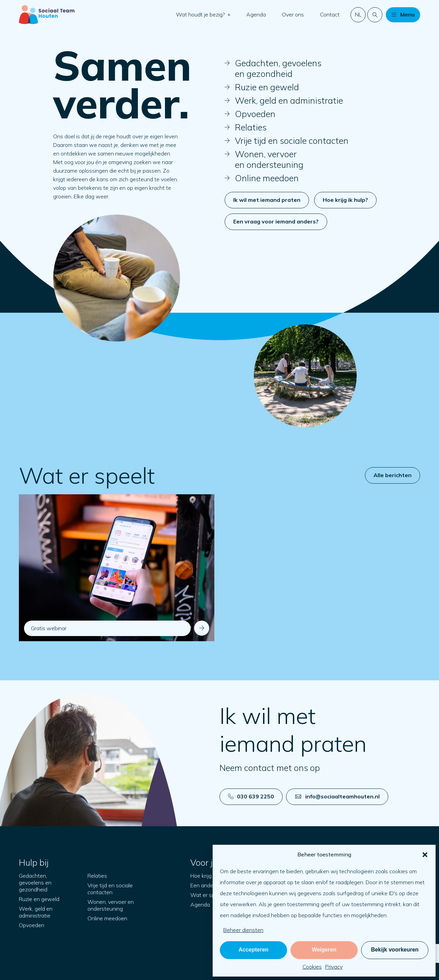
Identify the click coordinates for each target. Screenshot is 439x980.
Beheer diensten (243, 930)
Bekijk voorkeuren (395, 950)
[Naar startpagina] (47, 15)
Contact (330, 14)
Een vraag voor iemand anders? (276, 221)
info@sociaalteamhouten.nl (337, 796)
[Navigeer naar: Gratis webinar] (117, 568)
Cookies (312, 967)
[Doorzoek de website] (375, 15)
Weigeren (324, 950)
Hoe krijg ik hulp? (345, 200)
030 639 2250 (251, 796)
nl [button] (358, 14)
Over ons (293, 14)
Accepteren (253, 950)
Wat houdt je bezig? (201, 14)
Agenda (256, 14)
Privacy (334, 967)
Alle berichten (393, 475)
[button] (425, 855)
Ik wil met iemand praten (267, 200)
